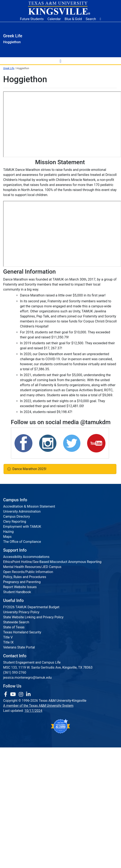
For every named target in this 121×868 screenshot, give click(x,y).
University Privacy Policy (21, 612)
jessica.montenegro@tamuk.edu (27, 678)
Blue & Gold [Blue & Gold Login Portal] (73, 19)
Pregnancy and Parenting (22, 582)
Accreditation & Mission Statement (29, 506)
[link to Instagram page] (22, 694)
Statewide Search (16, 622)
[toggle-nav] (61, 61)
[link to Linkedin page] (28, 694)
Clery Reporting (15, 522)
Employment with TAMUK (22, 527)
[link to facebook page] (6, 694)
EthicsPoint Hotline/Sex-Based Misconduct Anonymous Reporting (52, 562)
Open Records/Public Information (28, 572)
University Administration (22, 511)
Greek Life (9, 68)
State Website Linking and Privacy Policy (33, 617)
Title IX (8, 642)
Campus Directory (17, 517)
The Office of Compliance (22, 542)
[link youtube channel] (14, 694)
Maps (7, 537)
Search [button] (91, 19)
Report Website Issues (20, 587)
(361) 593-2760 (15, 672)
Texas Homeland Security (22, 632)
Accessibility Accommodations (26, 557)
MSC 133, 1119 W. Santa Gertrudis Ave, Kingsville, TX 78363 (48, 667)
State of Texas (14, 627)
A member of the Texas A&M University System (38, 706)
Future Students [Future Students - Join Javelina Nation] (32, 19)
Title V (8, 637)
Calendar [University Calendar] (54, 19)
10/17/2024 (33, 711)
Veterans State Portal (19, 647)
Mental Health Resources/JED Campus (32, 567)
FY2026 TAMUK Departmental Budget (31, 607)
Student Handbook (17, 592)
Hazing (8, 532)
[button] (100, 19)
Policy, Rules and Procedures (25, 577)
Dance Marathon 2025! (29, 469)
